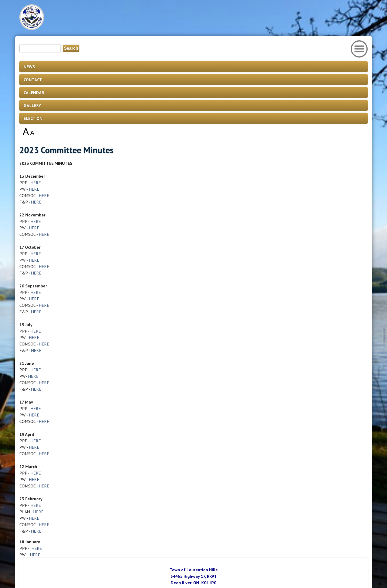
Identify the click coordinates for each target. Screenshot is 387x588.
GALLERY (32, 105)
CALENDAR (34, 92)
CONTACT (33, 80)
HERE (36, 183)
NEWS (29, 67)
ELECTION (33, 118)
